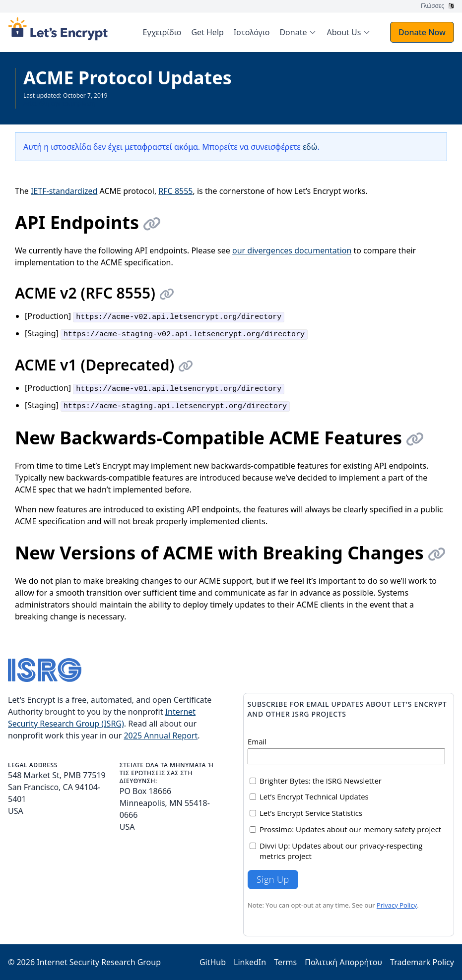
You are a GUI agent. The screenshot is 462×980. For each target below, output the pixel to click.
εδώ (310, 147)
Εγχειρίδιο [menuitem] (162, 32)
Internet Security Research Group (99, 962)
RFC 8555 (175, 191)
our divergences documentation (292, 250)
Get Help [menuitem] (207, 32)
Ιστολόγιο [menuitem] (252, 32)
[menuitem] (298, 32)
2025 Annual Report (161, 735)
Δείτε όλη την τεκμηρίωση (59, 103)
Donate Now (422, 32)
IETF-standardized (64, 191)
